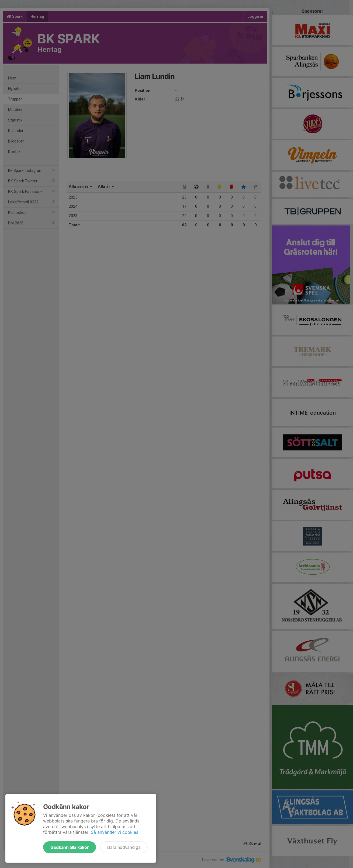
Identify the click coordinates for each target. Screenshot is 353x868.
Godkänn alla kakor (70, 847)
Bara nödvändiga (124, 847)
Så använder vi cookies (115, 832)
